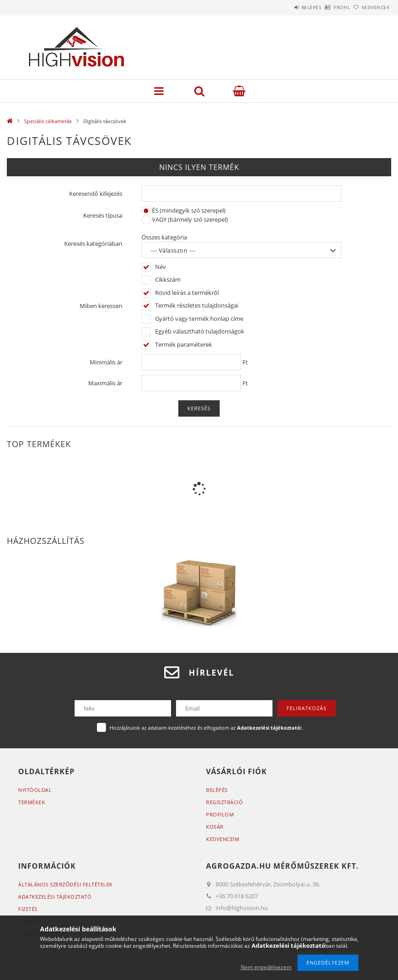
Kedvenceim (223, 839)
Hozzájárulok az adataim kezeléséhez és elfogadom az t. (207, 728)
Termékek (32, 802)
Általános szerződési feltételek (65, 884)
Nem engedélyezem (266, 967)
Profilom (220, 814)
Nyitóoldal (35, 790)
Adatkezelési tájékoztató (55, 897)
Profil (327, 7)
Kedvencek (370, 7)
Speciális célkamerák (48, 121)
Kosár (215, 827)
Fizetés (28, 909)
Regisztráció (224, 802)
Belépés (286, 7)
